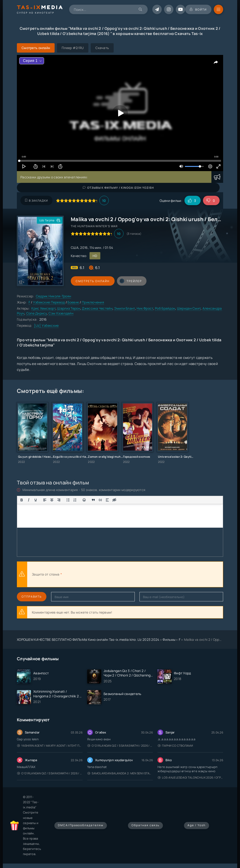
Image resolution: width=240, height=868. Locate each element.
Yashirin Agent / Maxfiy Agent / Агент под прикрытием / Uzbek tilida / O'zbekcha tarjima (50, 746)
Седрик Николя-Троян (53, 296)
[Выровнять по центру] (52, 500)
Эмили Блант (124, 308)
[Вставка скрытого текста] (114, 500)
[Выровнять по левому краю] (45, 500)
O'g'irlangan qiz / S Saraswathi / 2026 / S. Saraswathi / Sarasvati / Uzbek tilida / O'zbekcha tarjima (120, 746)
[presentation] (114, 574)
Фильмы (169, 639)
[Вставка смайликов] (84, 500)
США (75, 248)
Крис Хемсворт (43, 308)
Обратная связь (145, 825)
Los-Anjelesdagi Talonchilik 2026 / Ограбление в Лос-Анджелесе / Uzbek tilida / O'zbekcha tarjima (190, 778)
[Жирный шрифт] (22, 500)
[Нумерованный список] (75, 500)
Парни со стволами (175, 746)
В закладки (36, 201)
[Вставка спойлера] (107, 500)
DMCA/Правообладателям (81, 825)
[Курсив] (29, 500)
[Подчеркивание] (36, 500)
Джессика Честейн (97, 308)
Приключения (93, 302)
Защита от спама (46, 574)
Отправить (32, 597)
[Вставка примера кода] (100, 500)
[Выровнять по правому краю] (59, 500)
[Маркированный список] (68, 500)
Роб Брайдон (165, 308)
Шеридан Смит (189, 308)
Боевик (73, 302)
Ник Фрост (145, 308)
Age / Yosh (197, 825)
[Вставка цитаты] (93, 500)
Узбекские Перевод (49, 302)
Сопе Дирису (37, 313)
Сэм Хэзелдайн (61, 313)
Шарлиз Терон (69, 308)
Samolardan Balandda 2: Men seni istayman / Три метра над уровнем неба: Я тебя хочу (120, 773)
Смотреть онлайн (92, 281)
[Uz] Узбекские (46, 325)
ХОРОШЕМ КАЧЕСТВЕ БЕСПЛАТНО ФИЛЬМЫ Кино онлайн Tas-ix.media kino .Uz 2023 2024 (88, 639)
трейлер (130, 281)
